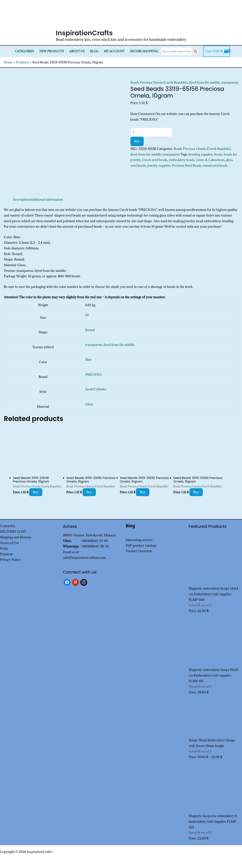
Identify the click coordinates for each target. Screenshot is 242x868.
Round (90, 330)
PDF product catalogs (141, 546)
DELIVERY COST (13, 532)
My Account (114, 51)
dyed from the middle (204, 82)
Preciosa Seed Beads (187, 166)
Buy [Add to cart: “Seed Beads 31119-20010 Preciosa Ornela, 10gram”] (89, 492)
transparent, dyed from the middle (110, 345)
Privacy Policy (10, 560)
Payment (6, 554)
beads (218, 154)
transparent (230, 82)
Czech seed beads (155, 160)
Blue (88, 360)
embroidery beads (182, 160)
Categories (24, 51)
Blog (94, 51)
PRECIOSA (94, 375)
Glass (89, 404)
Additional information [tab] (47, 200)
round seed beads (215, 166)
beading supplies (201, 154)
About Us (77, 51)
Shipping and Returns (16, 537)
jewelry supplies (159, 166)
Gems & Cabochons (210, 160)
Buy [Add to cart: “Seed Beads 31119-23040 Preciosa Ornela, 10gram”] (36, 492)
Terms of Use (9, 543)
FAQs (4, 548)
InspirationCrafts (84, 33)
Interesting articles (139, 540)
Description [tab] (21, 200)
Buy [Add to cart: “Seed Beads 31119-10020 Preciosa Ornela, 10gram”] (143, 492)
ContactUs (8, 526)
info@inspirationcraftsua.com (85, 558)
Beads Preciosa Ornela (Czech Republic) (159, 82)
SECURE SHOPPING (144, 51)
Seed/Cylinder (96, 389)
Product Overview (139, 551)
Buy (137, 141)
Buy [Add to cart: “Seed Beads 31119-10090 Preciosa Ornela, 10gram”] (196, 492)
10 (87, 315)
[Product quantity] (151, 132)
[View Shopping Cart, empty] (217, 51)
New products (52, 51)
